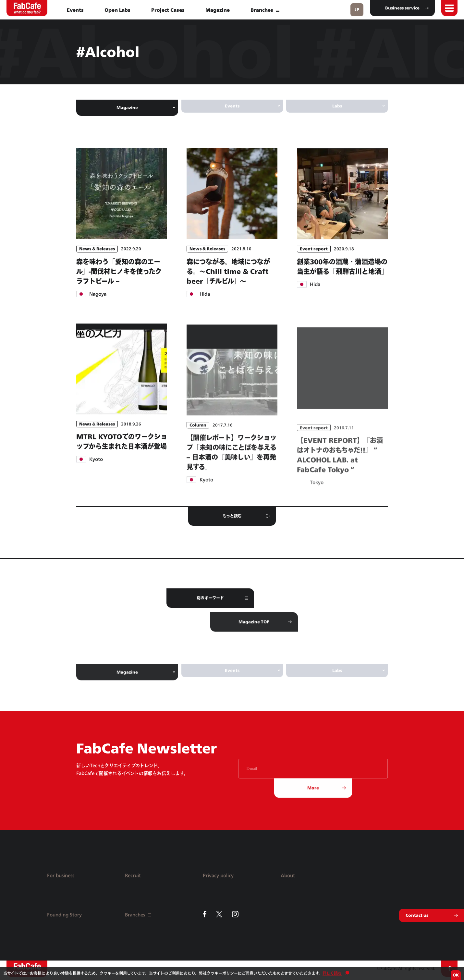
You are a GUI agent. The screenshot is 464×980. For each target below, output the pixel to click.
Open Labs (117, 10)
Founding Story (64, 915)
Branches (265, 10)
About (288, 875)
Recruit (133, 875)
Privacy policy (218, 875)
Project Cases (168, 10)
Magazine (218, 10)
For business (61, 875)
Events (75, 10)
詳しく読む (332, 973)
